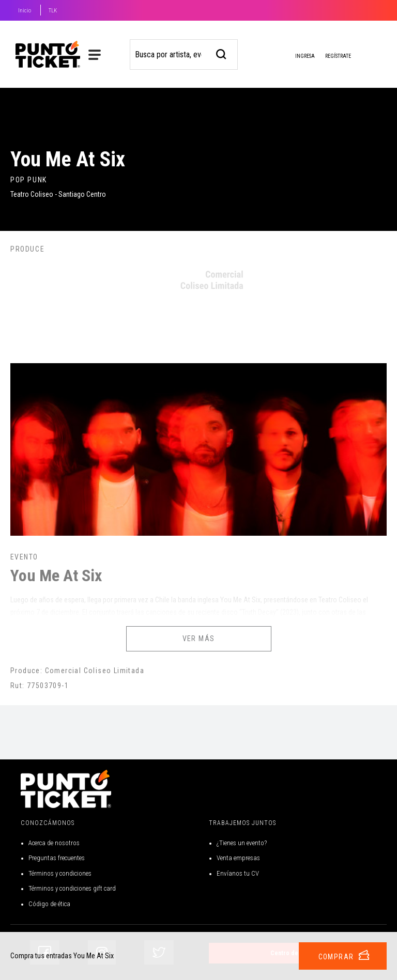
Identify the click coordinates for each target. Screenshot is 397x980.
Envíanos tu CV (238, 873)
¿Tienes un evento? (242, 843)
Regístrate (338, 56)
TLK (53, 11)
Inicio (25, 11)
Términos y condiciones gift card (72, 888)
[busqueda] (222, 53)
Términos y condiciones (60, 873)
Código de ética (49, 904)
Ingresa (297, 57)
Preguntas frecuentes (57, 858)
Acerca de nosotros (54, 843)
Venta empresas (238, 858)
